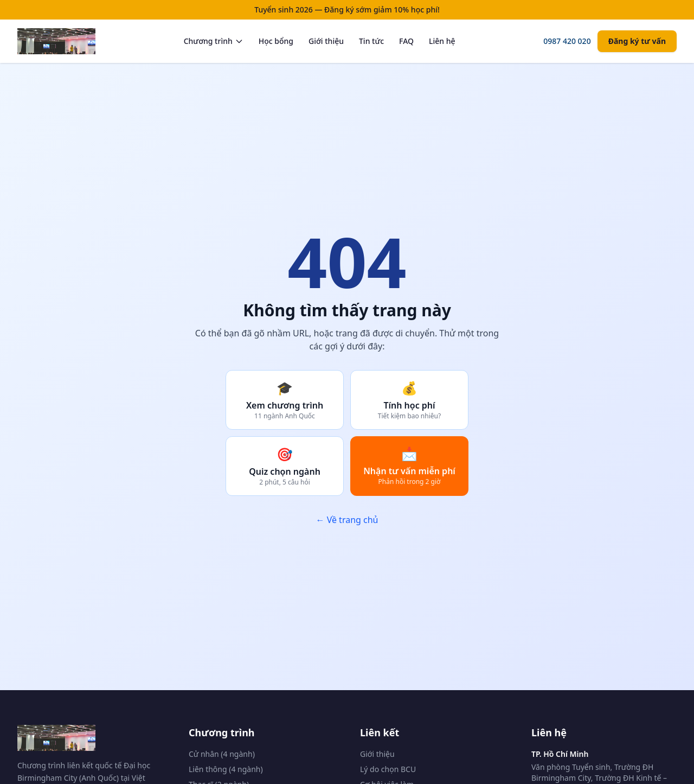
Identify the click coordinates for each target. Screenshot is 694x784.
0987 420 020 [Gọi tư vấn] (567, 41)
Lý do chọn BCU (388, 769)
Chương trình (214, 41)
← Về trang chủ (347, 520)
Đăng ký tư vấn (637, 41)
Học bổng (276, 41)
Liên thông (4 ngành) (226, 769)
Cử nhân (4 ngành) (222, 754)
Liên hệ (442, 41)
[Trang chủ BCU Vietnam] (56, 41)
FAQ (406, 41)
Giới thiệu (326, 41)
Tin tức (371, 41)
